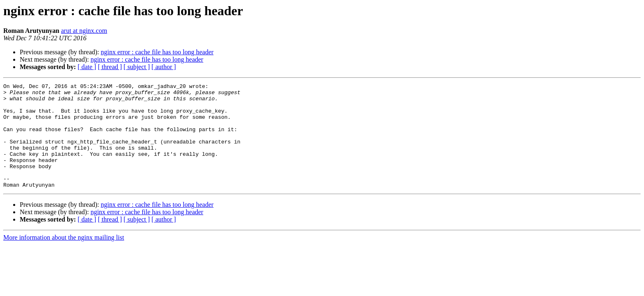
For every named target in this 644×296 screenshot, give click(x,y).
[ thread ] (110, 67)
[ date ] (87, 67)
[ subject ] (137, 67)
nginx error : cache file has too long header (157, 52)
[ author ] (164, 67)
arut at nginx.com (84, 31)
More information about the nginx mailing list (64, 258)
